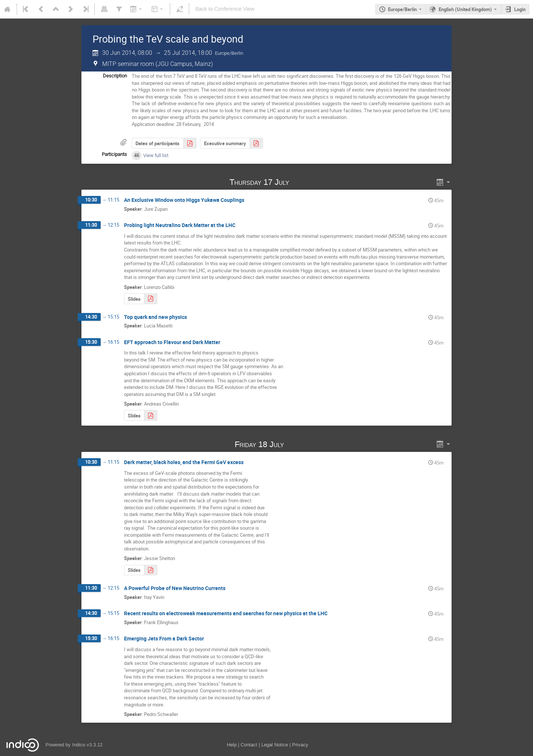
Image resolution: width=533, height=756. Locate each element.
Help (232, 745)
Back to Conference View (225, 9)
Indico (79, 745)
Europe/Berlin (402, 9)
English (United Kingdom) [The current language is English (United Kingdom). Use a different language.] (465, 9)
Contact (249, 745)
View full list (156, 155)
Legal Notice (275, 745)
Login (520, 9)
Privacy (300, 745)
